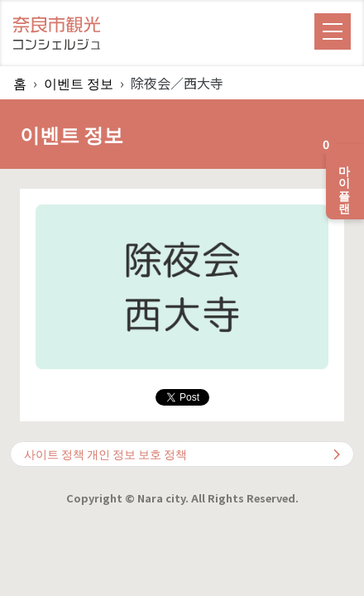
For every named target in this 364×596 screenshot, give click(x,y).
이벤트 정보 (79, 83)
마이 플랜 (340, 175)
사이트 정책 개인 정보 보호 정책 (182, 454)
